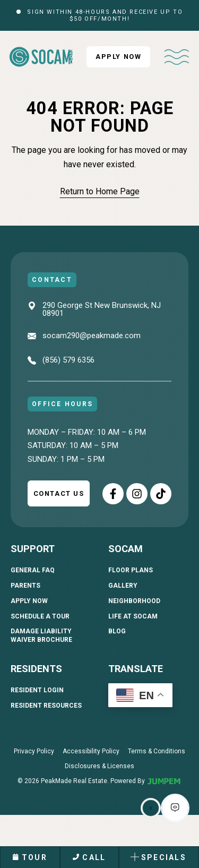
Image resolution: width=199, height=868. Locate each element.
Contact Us (59, 493)
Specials (158, 857)
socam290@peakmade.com (92, 336)
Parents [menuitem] (25, 586)
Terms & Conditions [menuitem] (157, 751)
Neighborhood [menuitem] (134, 601)
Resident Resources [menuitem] (46, 706)
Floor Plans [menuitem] (131, 570)
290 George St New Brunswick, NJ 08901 (102, 309)
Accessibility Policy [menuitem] (91, 751)
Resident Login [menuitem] (37, 690)
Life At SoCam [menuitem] (133, 616)
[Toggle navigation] (177, 57)
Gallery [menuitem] (123, 586)
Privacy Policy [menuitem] (34, 751)
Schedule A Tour (40, 616)
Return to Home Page (100, 191)
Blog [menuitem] (117, 631)
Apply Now (118, 57)
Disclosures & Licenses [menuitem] (99, 766)
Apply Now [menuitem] (29, 601)
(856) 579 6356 (68, 360)
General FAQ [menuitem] (33, 570)
